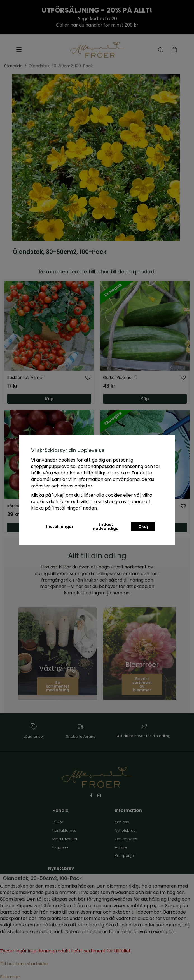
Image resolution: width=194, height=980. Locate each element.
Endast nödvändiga (106, 526)
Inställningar (60, 527)
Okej (143, 527)
